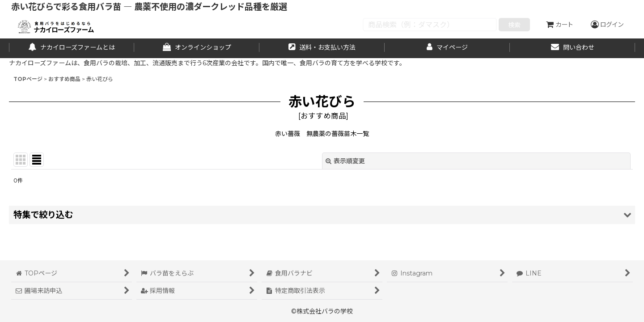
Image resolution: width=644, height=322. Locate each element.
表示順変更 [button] (345, 161)
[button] (322, 215)
